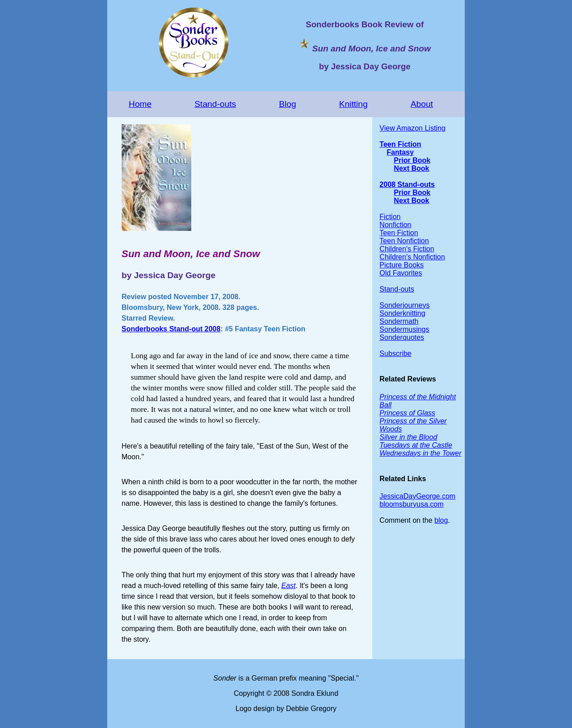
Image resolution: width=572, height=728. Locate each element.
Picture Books (402, 265)
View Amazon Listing (412, 128)
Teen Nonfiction (404, 241)
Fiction (390, 217)
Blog (287, 104)
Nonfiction (395, 225)
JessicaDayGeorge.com (417, 496)
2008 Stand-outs (407, 184)
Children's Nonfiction (412, 257)
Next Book (411, 168)
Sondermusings (404, 329)
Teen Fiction (400, 144)
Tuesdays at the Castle (416, 445)
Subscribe (395, 353)
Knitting (353, 104)
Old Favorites (401, 273)
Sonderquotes (402, 337)
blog (441, 520)
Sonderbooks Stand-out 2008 (171, 329)
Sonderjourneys (404, 305)
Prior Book (412, 160)
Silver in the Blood (408, 437)
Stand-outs (215, 104)
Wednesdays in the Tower (420, 453)
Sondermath (399, 321)
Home (140, 104)
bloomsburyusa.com (411, 504)
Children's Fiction (407, 249)
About (422, 104)
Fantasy (400, 152)
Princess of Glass (407, 413)
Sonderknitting (402, 313)
